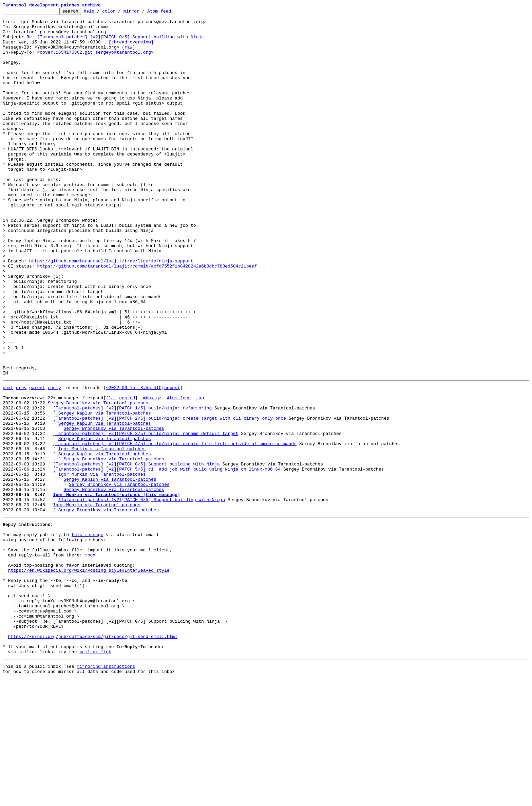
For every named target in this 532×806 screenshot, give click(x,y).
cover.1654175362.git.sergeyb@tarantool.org (95, 61)
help (100, 13)
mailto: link (95, 777)
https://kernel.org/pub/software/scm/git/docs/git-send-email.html (93, 758)
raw (128, 55)
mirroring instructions (106, 792)
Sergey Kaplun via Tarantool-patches (105, 492)
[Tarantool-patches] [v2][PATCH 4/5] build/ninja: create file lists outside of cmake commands (175, 529)
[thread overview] (131, 49)
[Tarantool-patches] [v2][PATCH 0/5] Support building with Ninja (136, 553)
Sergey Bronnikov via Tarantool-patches (98, 480)
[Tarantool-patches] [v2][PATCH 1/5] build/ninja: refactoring (132, 486)
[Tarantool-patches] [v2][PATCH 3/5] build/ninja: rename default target (146, 517)
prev (21, 462)
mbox (90, 661)
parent (37, 462)
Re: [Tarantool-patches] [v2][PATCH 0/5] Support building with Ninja (115, 43)
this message (88, 636)
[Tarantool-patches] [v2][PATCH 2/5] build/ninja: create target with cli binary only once (169, 498)
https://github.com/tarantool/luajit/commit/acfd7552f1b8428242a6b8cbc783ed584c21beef (147, 318)
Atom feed (170, 13)
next (8, 462)
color (119, 13)
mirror (142, 13)
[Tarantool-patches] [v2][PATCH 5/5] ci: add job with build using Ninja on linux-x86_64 (167, 560)
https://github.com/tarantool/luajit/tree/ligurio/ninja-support (111, 312)
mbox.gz (152, 474)
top (200, 474)
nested (127, 474)
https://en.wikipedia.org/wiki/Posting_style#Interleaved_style (89, 679)
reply (54, 462)
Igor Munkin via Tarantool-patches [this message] (116, 590)
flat (111, 474)
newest (172, 462)
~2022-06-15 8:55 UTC (134, 462)
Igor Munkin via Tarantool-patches (102, 535)
